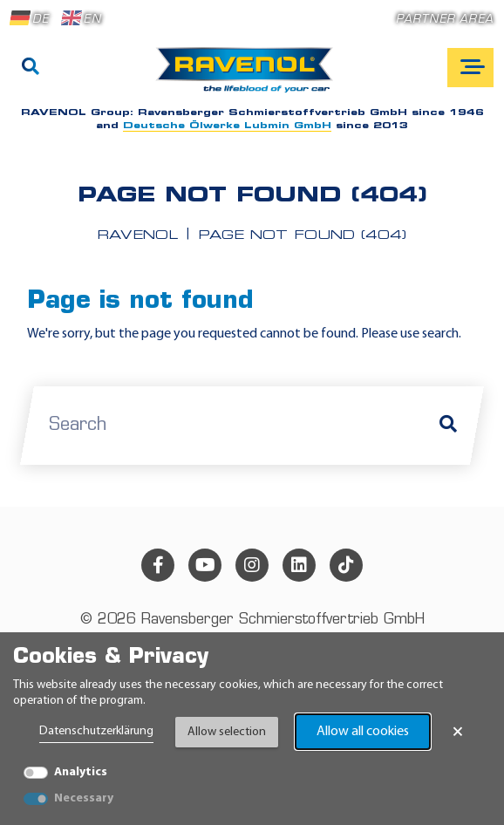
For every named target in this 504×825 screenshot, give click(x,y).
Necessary (84, 798)
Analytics (81, 772)
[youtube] (205, 565)
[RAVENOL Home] (249, 77)
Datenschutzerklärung (96, 731)
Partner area (445, 20)
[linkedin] (299, 565)
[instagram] (252, 565)
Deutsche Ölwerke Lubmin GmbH (227, 126)
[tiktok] (346, 565)
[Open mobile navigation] (470, 68)
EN (81, 18)
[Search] (31, 68)
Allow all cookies (363, 732)
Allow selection (227, 732)
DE (30, 18)
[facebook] (158, 565)
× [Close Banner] (458, 732)
